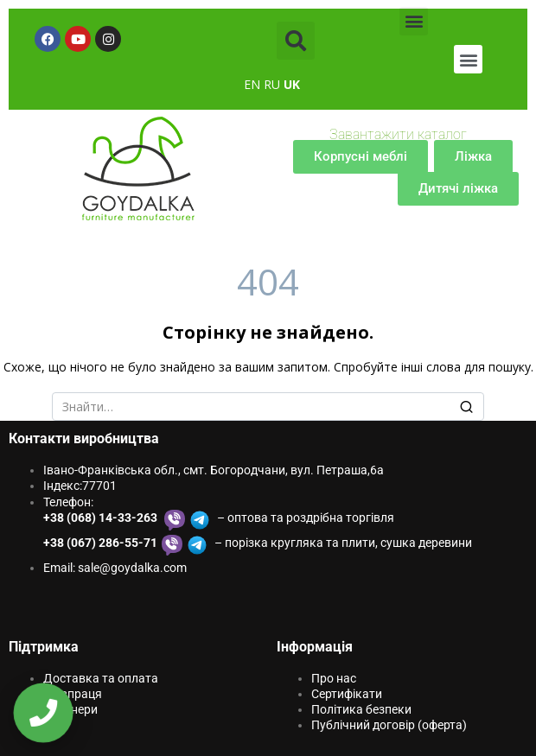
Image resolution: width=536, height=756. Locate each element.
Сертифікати (347, 694)
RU (272, 84)
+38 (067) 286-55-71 (100, 543)
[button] (296, 41)
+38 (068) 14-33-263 (102, 518)
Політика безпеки (361, 709)
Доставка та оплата (101, 678)
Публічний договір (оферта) (389, 725)
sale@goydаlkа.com (132, 568)
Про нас (334, 678)
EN (252, 84)
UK (292, 84)
